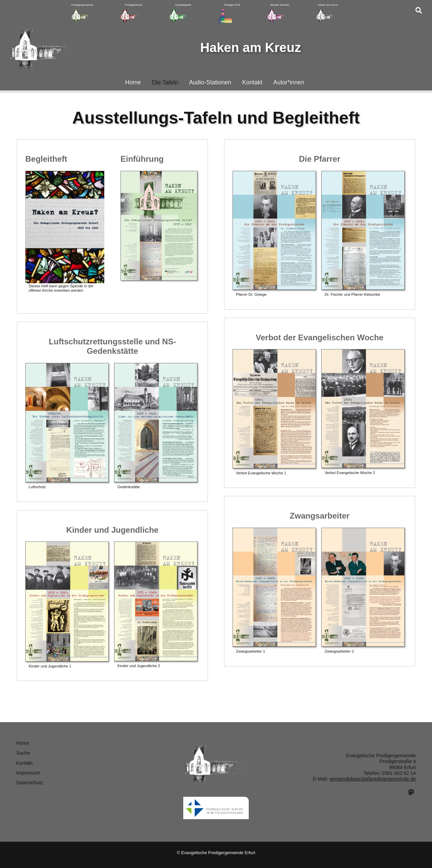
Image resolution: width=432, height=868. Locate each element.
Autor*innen (289, 82)
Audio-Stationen (210, 82)
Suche (23, 753)
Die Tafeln (165, 82)
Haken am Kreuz (251, 47)
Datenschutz (30, 783)
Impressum (28, 773)
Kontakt (252, 82)
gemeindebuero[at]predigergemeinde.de (373, 779)
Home (133, 82)
